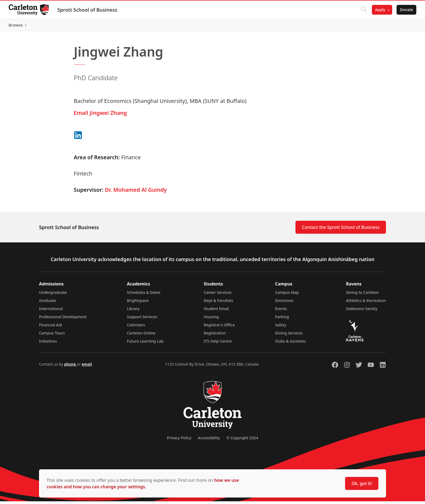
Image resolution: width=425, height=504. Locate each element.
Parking (282, 319)
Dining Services (289, 336)
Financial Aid (50, 328)
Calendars (136, 328)
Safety (281, 328)
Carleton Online (141, 336)
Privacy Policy (179, 440)
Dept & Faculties (219, 303)
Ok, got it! (362, 483)
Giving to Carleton (363, 295)
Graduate (48, 303)
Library (133, 311)
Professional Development (63, 319)
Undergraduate (53, 295)
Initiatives (48, 344)
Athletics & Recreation (366, 303)
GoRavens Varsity (362, 311)
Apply (380, 10)
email (87, 367)
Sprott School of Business (87, 10)
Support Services (142, 319)
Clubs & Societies (290, 344)
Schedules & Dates (144, 295)
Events (281, 311)
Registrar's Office (219, 328)
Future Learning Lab (145, 344)
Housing (211, 319)
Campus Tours (52, 336)
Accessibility (209, 440)
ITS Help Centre (218, 344)
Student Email (216, 311)
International (51, 311)
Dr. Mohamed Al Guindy (136, 192)
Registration (215, 336)
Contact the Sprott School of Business (341, 230)
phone (70, 367)
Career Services (218, 295)
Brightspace (138, 303)
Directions (284, 303)
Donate (406, 10)
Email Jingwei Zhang (100, 116)
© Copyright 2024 (242, 440)
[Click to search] (363, 10)
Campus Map (287, 295)
